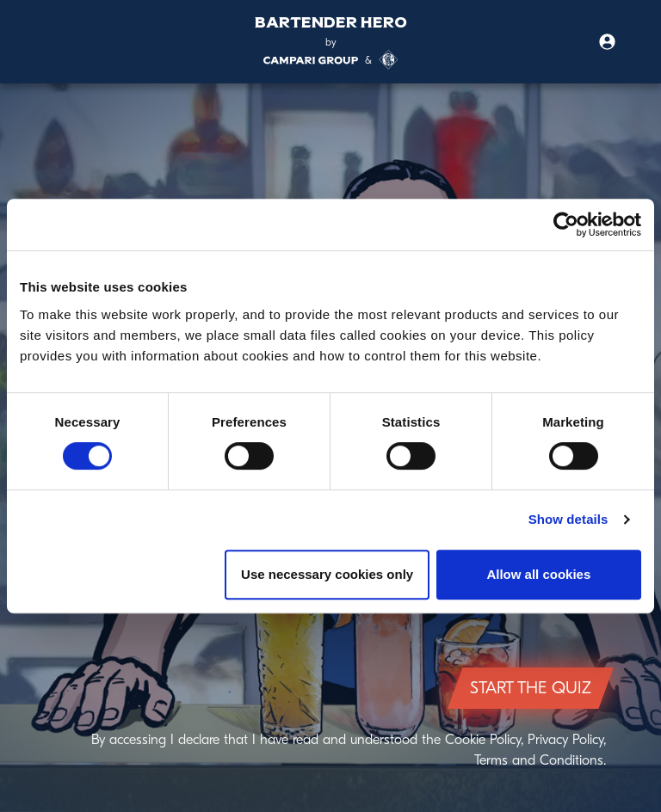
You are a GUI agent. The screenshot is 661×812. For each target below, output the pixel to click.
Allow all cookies (538, 574)
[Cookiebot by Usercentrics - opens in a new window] (566, 225)
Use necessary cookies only (327, 574)
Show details (568, 519)
